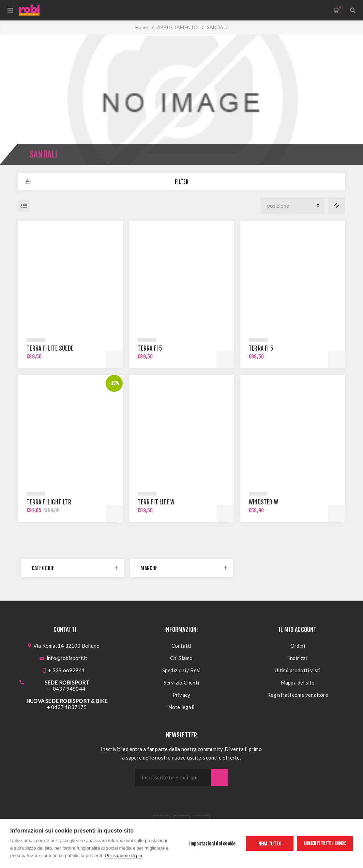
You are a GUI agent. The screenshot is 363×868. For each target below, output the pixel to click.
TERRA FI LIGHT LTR (49, 502)
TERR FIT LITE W (156, 502)
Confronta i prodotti (336, 206)
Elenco (24, 206)
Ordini (298, 646)
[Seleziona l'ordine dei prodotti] (292, 206)
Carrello (340, 7)
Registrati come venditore (298, 695)
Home (142, 27)
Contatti (181, 646)
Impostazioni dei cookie (213, 844)
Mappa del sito (298, 682)
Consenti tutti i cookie (325, 843)
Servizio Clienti (181, 682)
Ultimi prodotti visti (298, 670)
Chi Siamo (181, 658)
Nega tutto (270, 844)
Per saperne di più (124, 856)
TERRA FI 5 (150, 348)
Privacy (181, 695)
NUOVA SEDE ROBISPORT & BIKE (67, 701)
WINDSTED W (263, 502)
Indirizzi (298, 658)
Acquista (114, 360)
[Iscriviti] (173, 777)
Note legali (181, 707)
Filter (182, 182)
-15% (114, 383)
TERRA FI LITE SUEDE (50, 348)
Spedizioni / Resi (181, 670)
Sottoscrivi (220, 777)
